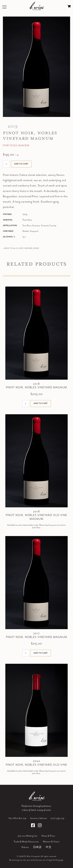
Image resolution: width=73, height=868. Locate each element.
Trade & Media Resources (26, 842)
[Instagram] (40, 826)
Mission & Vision (51, 842)
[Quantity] (6, 164)
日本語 (37, 847)
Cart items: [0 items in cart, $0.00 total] (69, 7)
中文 (49, 847)
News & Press (48, 836)
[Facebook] (33, 826)
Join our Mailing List (28, 836)
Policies (25, 847)
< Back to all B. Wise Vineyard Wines (21, 248)
